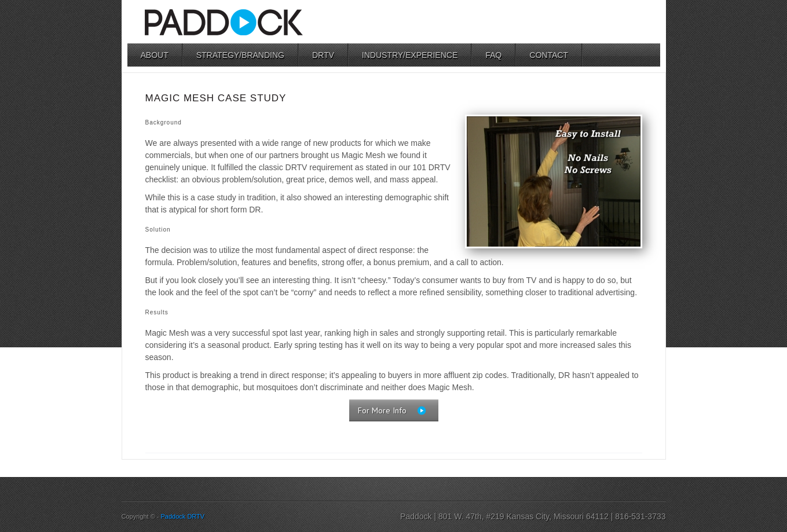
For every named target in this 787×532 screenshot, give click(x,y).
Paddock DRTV (183, 516)
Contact (549, 55)
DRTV (323, 55)
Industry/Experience (410, 55)
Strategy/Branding (240, 55)
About (155, 55)
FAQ (493, 55)
